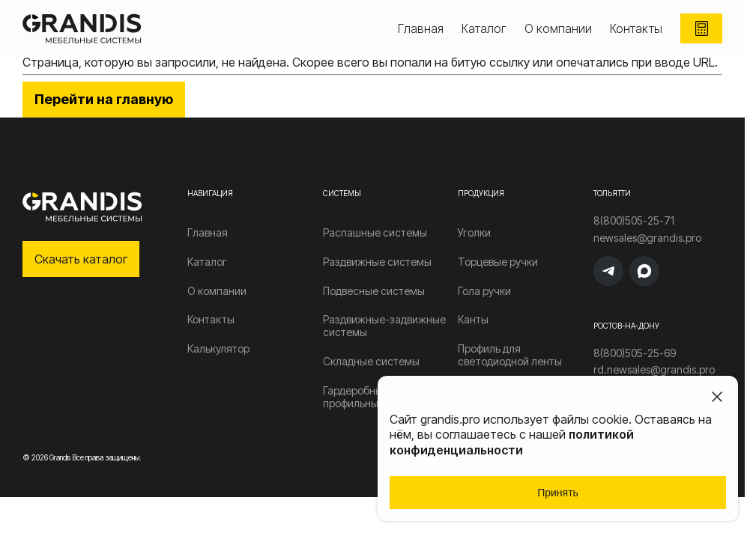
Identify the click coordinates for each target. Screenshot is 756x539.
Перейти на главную (104, 99)
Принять (558, 493)
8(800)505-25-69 (635, 353)
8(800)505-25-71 (634, 221)
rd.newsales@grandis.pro (654, 370)
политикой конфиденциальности (512, 442)
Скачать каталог (81, 259)
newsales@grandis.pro (647, 238)
